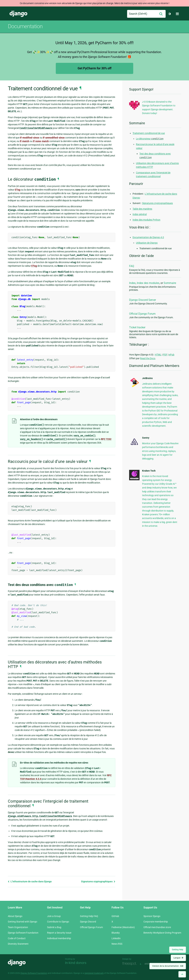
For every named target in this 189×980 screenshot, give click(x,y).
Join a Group (54, 916)
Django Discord (88, 922)
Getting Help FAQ (89, 916)
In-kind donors (76, 963)
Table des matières (142, 209)
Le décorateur (150, 139)
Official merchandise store (157, 927)
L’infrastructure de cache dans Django (30, 881)
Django (18, 14)
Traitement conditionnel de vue (149, 133)
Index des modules (148, 283)
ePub (172, 355)
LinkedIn (116, 938)
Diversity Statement (18, 944)
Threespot (130, 964)
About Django (15, 916)
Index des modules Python (146, 220)
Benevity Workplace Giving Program (162, 933)
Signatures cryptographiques (98, 881)
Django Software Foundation (23, 933)
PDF (165, 355)
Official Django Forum (142, 314)
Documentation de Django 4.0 (148, 237)
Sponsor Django (152, 916)
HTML (158, 355)
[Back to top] (182, 974)
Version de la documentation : (168, 966)
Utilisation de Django (147, 243)
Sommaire (170, 283)
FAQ (132, 266)
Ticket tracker (137, 327)
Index (132, 283)
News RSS (117, 944)
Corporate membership (156, 922)
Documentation (25, 26)
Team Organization (18, 927)
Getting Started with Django (23, 922)
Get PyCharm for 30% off (94, 68)
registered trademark (94, 973)
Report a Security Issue (59, 933)
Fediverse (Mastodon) (123, 927)
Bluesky (116, 933)
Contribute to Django (58, 922)
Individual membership (59, 938)
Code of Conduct (17, 938)
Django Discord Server (143, 300)
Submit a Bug (54, 927)
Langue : (178, 958)
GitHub (115, 916)
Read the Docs (148, 358)
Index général (140, 214)
